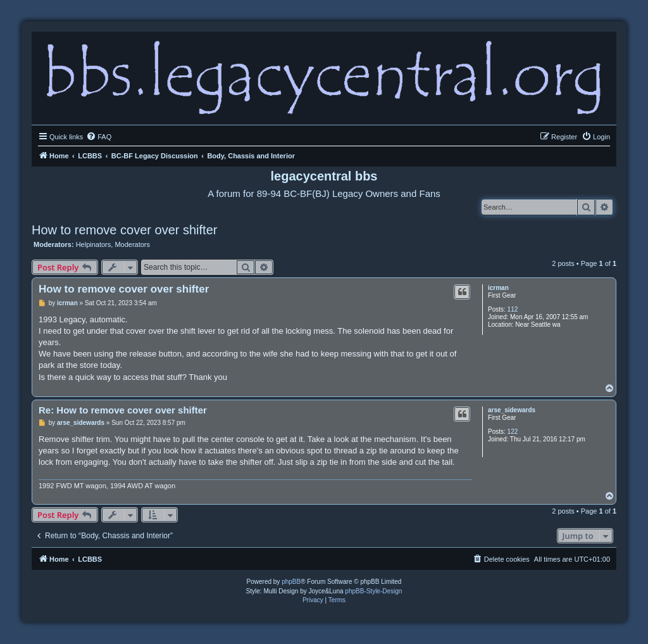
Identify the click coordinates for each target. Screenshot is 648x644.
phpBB (291, 582)
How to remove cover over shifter (124, 230)
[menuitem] (99, 137)
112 (513, 309)
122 (513, 432)
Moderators (132, 244)
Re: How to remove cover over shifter (123, 410)
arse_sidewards (512, 410)
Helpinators (94, 244)
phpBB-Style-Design (373, 591)
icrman (498, 288)
